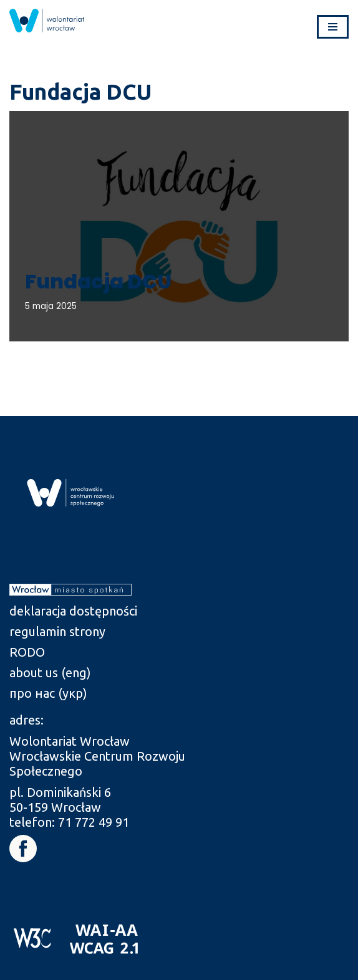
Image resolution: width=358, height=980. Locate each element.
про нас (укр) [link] (48, 693)
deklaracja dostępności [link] (73, 611)
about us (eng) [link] (50, 673)
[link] (47, 21)
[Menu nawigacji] (333, 27)
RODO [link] (27, 652)
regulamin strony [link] (57, 631)
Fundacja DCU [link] (98, 281)
